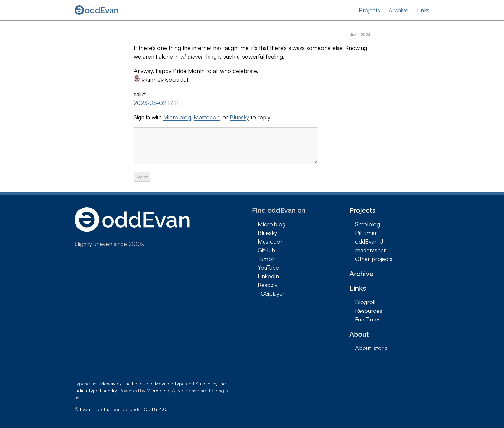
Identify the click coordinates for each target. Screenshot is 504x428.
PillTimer (366, 233)
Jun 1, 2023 (360, 35)
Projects (369, 10)
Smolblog (368, 224)
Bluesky (239, 117)
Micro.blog (177, 117)
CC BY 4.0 (155, 409)
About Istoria (371, 348)
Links (423, 10)
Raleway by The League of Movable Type (141, 383)
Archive (398, 10)
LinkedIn (268, 276)
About (359, 334)
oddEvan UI (370, 241)
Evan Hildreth (94, 409)
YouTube (268, 267)
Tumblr (267, 259)
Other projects (374, 259)
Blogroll (365, 302)
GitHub (266, 250)
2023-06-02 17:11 (156, 103)
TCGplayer (271, 293)
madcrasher (371, 250)
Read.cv (268, 285)
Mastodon (207, 117)
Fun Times (368, 319)
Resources (369, 311)
